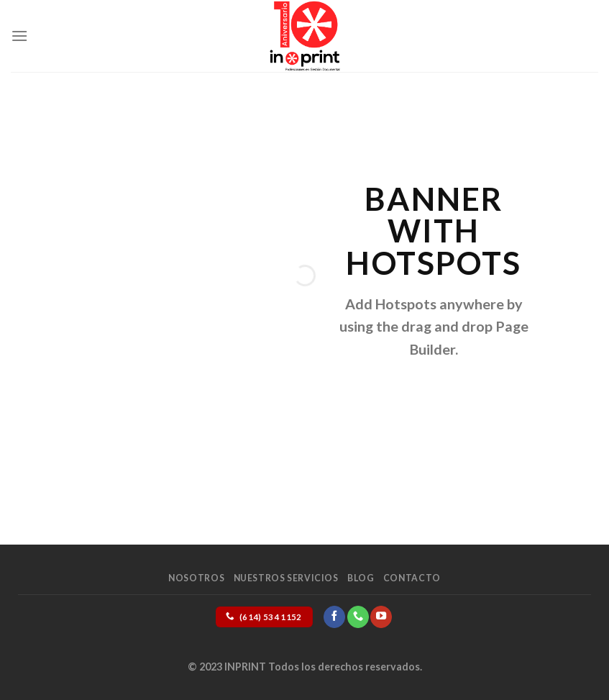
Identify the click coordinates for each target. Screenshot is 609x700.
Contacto (412, 578)
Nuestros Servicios (286, 578)
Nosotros (196, 578)
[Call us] (358, 617)
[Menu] (19, 36)
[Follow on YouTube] (381, 617)
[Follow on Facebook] (334, 617)
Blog (361, 578)
